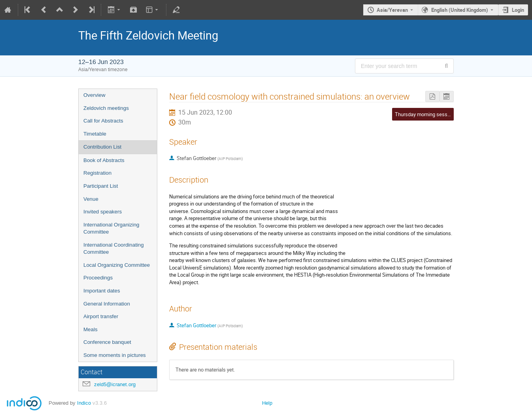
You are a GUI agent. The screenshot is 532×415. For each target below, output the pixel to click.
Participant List (101, 186)
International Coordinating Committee (114, 249)
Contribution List (102, 147)
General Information (107, 304)
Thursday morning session (424, 114)
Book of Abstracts (104, 160)
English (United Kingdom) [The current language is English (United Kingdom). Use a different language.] (460, 10)
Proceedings (98, 278)
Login (518, 10)
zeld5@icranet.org (115, 384)
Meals (91, 329)
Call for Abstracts (103, 121)
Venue (91, 199)
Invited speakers (103, 212)
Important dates (102, 291)
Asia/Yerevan (392, 10)
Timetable (95, 134)
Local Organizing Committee (117, 265)
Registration (97, 173)
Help (267, 403)
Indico (84, 403)
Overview (94, 95)
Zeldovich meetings (106, 108)
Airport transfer (101, 316)
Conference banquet (107, 342)
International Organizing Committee (111, 228)
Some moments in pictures (115, 355)
